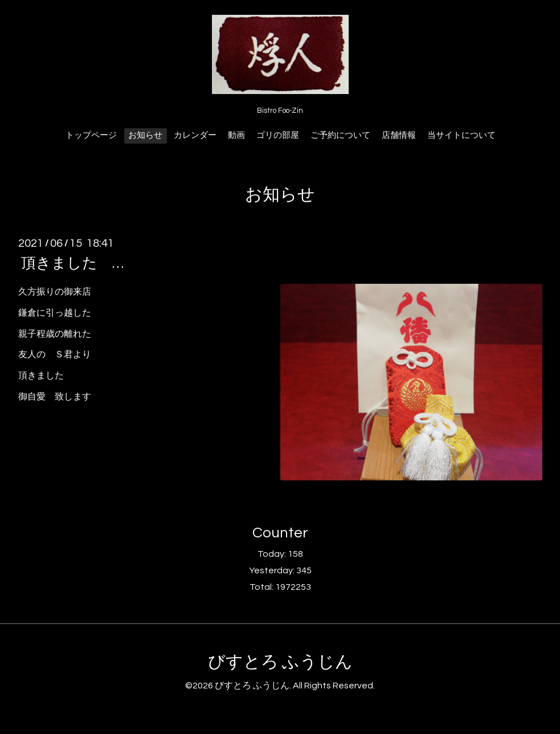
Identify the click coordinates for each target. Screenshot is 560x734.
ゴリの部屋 (278, 135)
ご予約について (340, 135)
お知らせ (145, 135)
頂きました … (72, 263)
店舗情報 (399, 135)
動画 (236, 135)
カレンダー (195, 135)
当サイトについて (461, 135)
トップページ (91, 135)
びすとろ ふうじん (280, 662)
